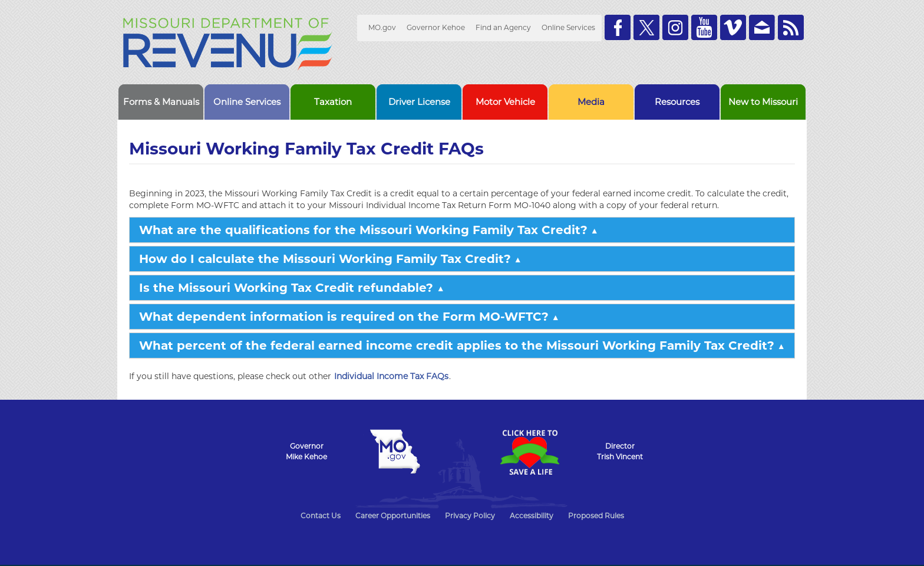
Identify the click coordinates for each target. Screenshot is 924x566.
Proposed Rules (596, 516)
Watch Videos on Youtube (704, 27)
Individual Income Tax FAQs (391, 376)
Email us (762, 27)
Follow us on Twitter (646, 27)
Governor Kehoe (436, 27)
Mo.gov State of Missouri (395, 452)
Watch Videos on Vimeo (733, 27)
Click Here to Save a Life (529, 452)
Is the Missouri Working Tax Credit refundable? (288, 288)
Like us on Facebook (618, 27)
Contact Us (321, 516)
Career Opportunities (393, 516)
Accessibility (532, 516)
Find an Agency (503, 27)
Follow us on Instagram (675, 27)
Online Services (568, 27)
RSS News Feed (791, 27)
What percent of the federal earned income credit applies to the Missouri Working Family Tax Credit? (457, 345)
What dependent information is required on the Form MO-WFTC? (344, 317)
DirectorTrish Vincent (620, 451)
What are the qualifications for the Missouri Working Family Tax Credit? (363, 230)
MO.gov (382, 27)
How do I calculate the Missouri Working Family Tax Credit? (325, 259)
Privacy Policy (470, 516)
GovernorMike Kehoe (306, 451)
